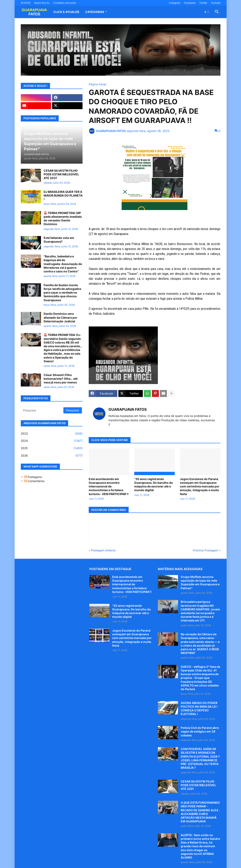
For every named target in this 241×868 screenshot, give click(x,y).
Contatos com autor (65, 3)
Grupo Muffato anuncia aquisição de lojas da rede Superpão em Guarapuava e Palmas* (200, 582)
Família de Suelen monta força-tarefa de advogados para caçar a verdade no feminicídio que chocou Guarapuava (62, 293)
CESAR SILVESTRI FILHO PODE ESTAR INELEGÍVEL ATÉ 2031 (61, 174)
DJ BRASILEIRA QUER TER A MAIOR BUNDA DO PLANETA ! (63, 195)
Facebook (190, 3)
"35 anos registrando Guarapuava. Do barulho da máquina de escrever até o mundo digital (153, 485)
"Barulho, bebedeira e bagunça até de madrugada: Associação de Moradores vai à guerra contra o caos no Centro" (63, 264)
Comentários (34, 481)
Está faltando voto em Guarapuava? (59, 240)
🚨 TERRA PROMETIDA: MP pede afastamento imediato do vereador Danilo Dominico (63, 219)
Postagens (33, 477)
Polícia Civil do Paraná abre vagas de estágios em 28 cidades (200, 731)
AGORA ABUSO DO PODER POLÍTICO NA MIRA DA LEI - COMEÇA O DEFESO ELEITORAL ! (200, 708)
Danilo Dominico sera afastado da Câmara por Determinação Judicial (61, 317)
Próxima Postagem (205, 550)
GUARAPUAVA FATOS (128, 409)
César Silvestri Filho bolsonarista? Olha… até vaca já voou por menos (61, 379)
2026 (52, 456)
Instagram (175, 3)
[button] (207, 12)
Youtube (216, 3)
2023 (52, 434)
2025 (52, 448)
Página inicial (97, 84)
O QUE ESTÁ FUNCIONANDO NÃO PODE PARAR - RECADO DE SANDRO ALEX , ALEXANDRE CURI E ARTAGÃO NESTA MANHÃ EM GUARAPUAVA (200, 812)
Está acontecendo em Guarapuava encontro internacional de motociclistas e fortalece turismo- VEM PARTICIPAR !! (109, 486)
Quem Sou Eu (42, 3)
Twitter (203, 3)
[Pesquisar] (42, 410)
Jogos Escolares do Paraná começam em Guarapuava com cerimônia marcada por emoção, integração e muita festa (200, 486)
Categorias (95, 12)
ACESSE (26, 3)
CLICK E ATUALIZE (66, 12)
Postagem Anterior (103, 550)
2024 (52, 441)
